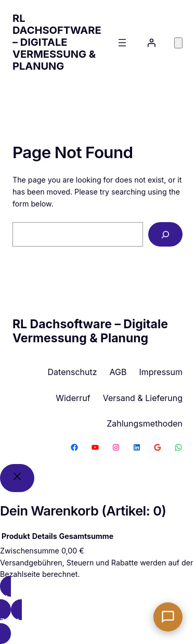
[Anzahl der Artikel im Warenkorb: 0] (178, 43)
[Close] (17, 478)
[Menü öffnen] (122, 43)
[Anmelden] (151, 43)
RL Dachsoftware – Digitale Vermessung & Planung (57, 42)
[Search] (165, 234)
